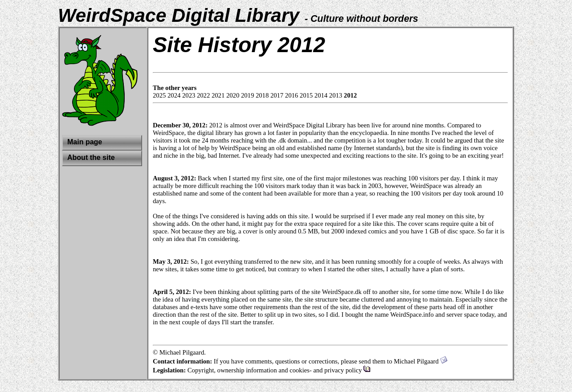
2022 (203, 95)
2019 (247, 95)
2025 (159, 95)
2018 (262, 95)
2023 (189, 95)
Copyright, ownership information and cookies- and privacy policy (279, 370)
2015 (306, 95)
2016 (292, 95)
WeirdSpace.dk (342, 292)
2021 (218, 95)
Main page (85, 142)
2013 (336, 95)
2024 (174, 95)
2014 (321, 95)
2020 (233, 95)
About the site (91, 157)
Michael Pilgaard (421, 361)
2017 (277, 95)
